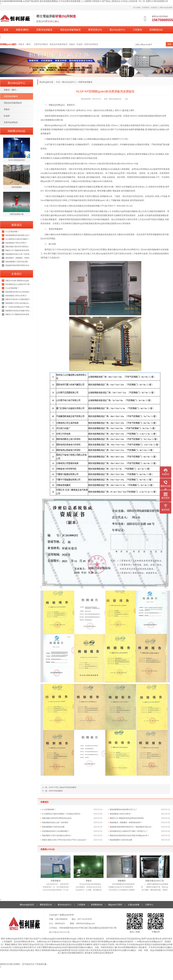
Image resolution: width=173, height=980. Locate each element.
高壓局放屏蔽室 (44, 30)
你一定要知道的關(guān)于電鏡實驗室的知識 (18, 307)
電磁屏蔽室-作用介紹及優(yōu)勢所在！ (57, 836)
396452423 (60, 923)
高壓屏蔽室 (56, 881)
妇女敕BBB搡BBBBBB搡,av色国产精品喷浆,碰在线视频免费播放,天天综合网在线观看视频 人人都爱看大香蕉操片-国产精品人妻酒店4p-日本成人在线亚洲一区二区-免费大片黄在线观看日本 (84, 1)
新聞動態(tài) (156, 30)
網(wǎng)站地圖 (166, 8)
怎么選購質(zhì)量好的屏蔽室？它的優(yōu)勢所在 (18, 239)
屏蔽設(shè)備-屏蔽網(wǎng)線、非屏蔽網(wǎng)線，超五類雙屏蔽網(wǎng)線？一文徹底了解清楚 (18, 281)
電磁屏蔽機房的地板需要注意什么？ (18, 235)
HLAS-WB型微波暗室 (17, 160)
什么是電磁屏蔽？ (12, 232)
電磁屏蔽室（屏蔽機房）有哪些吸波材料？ (126, 822)
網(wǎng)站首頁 (27, 905)
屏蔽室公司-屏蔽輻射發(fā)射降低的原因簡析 (127, 818)
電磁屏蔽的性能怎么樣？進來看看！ (18, 254)
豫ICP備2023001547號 (59, 932)
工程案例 (137, 30)
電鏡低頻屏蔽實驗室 (70, 30)
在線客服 (145, 8)
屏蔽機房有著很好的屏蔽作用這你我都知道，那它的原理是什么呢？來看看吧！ (18, 311)
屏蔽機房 (122, 881)
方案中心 (149, 905)
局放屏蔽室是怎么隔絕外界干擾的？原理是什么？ (18, 284)
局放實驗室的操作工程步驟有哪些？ (56, 831)
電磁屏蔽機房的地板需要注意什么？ (123, 809)
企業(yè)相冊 (134, 905)
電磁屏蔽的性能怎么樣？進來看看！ (56, 822)
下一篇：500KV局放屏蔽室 (52, 791)
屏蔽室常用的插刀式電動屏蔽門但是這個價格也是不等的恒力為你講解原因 (18, 299)
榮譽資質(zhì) (95, 30)
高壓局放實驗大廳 (17, 214)
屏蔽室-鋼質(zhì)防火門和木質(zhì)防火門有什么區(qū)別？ (65, 840)
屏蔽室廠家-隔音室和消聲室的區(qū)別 (57, 818)
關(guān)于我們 (12, 37)
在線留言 (154, 8)
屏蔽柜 (72, 44)
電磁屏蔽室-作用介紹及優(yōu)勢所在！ (18, 303)
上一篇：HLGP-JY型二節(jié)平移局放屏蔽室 (59, 787)
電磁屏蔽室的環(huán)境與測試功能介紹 (18, 292)
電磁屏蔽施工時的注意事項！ (16, 243)
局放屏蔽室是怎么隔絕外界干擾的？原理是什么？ (129, 831)
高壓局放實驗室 (91, 44)
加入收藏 (137, 8)
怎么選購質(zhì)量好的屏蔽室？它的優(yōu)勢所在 (61, 814)
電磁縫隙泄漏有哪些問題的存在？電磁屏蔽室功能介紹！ (18, 265)
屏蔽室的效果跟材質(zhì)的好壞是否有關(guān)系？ (129, 836)
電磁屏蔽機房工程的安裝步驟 (53, 827)
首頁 (6, 30)
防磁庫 (80, 44)
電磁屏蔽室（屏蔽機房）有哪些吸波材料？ (18, 258)
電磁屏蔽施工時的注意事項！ (16, 296)
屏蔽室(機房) (22, 30)
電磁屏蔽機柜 (17, 187)
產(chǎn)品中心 (117, 30)
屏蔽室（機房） (25, 44)
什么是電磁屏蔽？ (49, 809)
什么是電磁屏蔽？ (12, 288)
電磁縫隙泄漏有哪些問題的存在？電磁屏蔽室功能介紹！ (131, 827)
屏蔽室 (89, 881)
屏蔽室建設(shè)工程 (155, 881)
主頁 (58, 82)
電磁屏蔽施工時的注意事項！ (121, 814)
